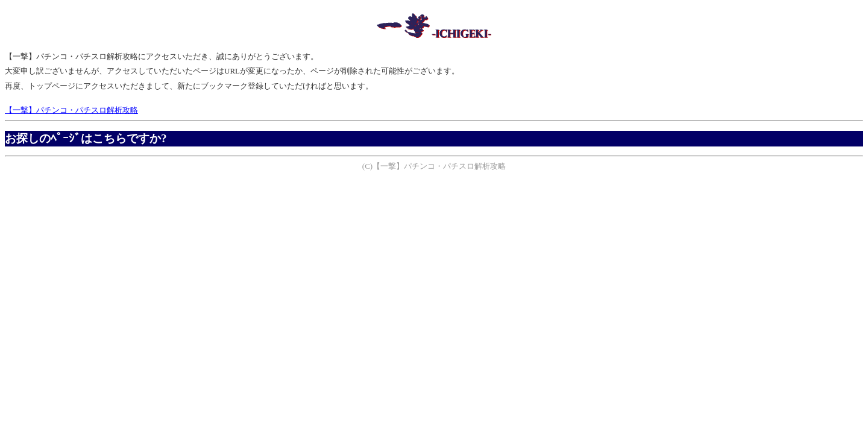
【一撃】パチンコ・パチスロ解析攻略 (71, 110)
